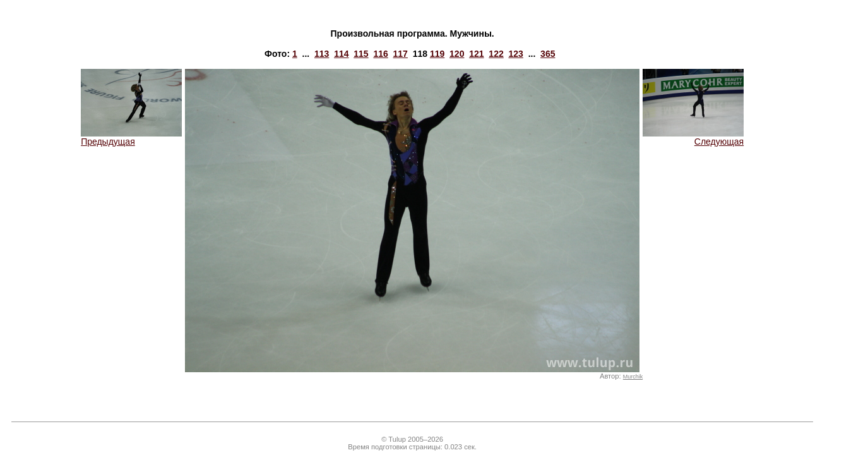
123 (516, 54)
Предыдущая (131, 137)
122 (496, 54)
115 (361, 54)
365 (548, 54)
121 (476, 54)
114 (341, 54)
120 (457, 54)
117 (401, 54)
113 (322, 54)
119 (437, 54)
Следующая (693, 137)
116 (380, 54)
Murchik (633, 377)
